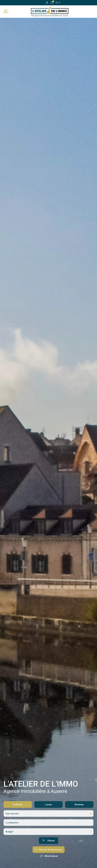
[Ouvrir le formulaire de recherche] (49, 858)
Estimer (79, 821)
